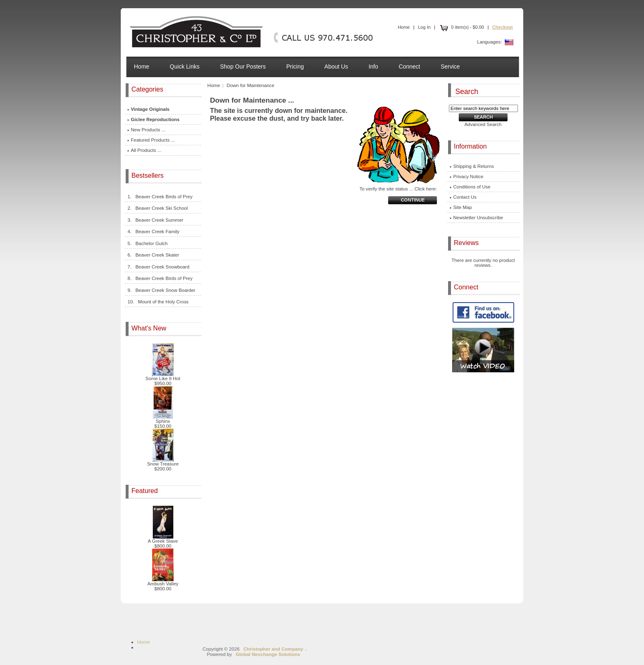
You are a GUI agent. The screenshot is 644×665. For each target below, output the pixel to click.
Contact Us (463, 197)
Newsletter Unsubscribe (476, 218)
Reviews (467, 243)
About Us (336, 66)
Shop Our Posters (243, 66)
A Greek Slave (163, 539)
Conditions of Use (470, 187)
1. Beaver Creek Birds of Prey (160, 197)
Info (373, 66)
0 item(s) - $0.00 (461, 27)
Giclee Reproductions (154, 119)
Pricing (295, 66)
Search (467, 91)
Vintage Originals (148, 109)
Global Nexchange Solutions (268, 654)
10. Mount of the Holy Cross (158, 302)
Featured (145, 491)
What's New (150, 328)
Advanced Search (483, 124)
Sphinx (163, 419)
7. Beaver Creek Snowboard (158, 267)
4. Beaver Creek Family (153, 232)
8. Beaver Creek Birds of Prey (160, 278)
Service (450, 66)
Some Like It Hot (163, 376)
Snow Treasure (163, 462)
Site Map (461, 207)
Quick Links (184, 66)
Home (404, 27)
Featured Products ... (151, 140)
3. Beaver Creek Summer (155, 220)
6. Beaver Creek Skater (153, 255)
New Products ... (146, 130)
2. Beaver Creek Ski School (158, 208)
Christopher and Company (273, 649)
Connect (409, 66)
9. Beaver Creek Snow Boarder (161, 290)
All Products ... (144, 150)
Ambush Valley (163, 582)
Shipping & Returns (472, 166)
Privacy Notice (467, 177)
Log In (424, 27)
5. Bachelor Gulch (148, 243)
